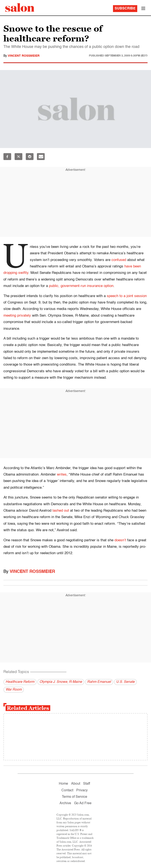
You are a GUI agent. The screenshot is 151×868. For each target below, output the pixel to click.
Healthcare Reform (20, 682)
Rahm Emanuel (99, 682)
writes (62, 475)
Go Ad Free (83, 803)
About (76, 784)
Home (63, 784)
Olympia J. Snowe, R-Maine (61, 682)
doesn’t (120, 540)
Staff (87, 784)
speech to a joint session (127, 296)
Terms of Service (75, 797)
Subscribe (125, 9)
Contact (67, 790)
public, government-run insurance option (81, 286)
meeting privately (17, 316)
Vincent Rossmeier (24, 56)
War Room (14, 690)
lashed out (61, 511)
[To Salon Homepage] (20, 8)
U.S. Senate (125, 682)
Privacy (82, 790)
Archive (65, 803)
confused (119, 260)
